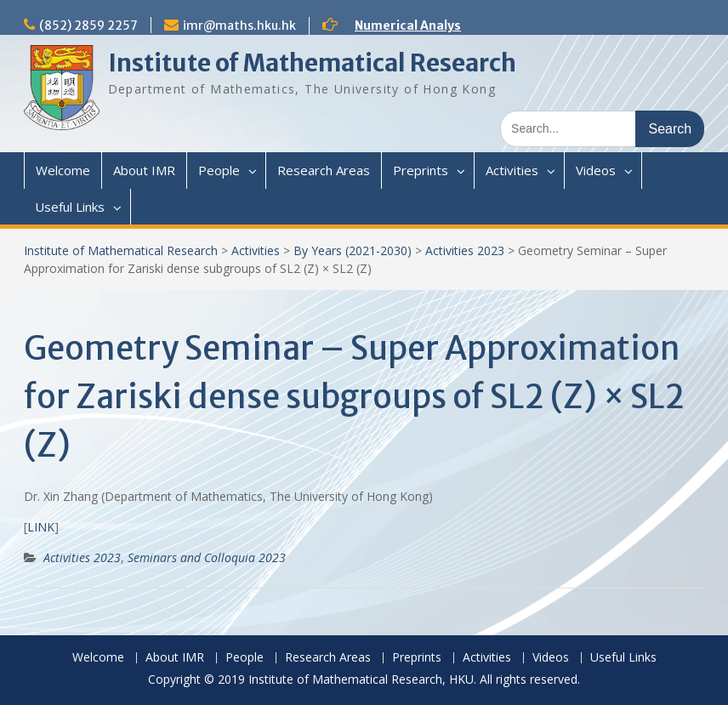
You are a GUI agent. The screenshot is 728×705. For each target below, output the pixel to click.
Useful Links (70, 207)
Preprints (421, 170)
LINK (41, 527)
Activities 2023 (465, 250)
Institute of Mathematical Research (312, 63)
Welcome (63, 170)
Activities (512, 170)
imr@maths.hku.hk (239, 26)
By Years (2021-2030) (353, 250)
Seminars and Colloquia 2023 (207, 557)
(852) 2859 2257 (88, 26)
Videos (596, 170)
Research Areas (324, 170)
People (219, 170)
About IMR (144, 170)
